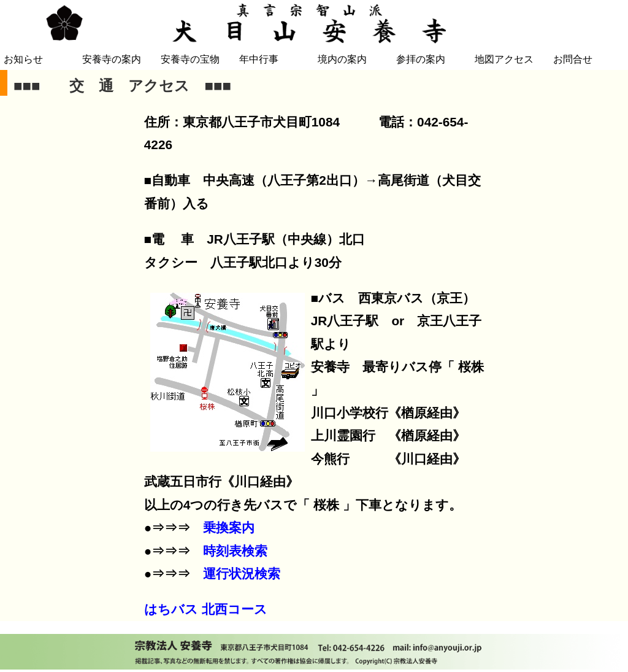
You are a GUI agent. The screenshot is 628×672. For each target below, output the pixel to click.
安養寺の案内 (112, 59)
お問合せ (573, 59)
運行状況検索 (242, 574)
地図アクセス (504, 59)
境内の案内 (342, 59)
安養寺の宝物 (190, 59)
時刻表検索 (235, 551)
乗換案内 (229, 527)
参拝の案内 (421, 59)
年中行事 (259, 59)
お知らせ (23, 59)
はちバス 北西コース (206, 609)
